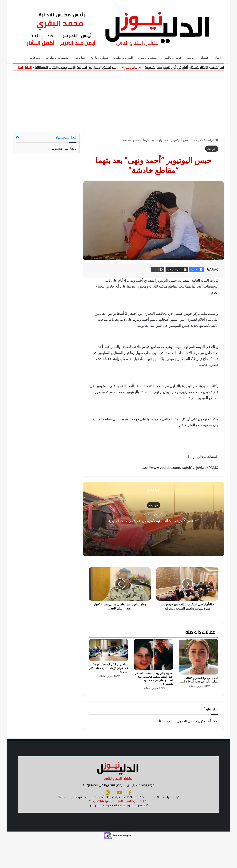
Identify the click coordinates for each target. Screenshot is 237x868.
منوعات (35, 58)
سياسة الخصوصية (99, 830)
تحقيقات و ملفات (57, 58)
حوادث (197, 140)
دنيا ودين (80, 58)
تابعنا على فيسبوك (64, 148)
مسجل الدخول (187, 721)
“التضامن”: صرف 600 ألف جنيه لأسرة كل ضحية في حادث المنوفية (154, 520)
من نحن (144, 830)
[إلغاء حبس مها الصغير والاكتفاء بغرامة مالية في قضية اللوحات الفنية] (199, 657)
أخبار (218, 58)
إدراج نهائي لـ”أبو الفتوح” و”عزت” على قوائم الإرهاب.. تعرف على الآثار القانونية (109, 668)
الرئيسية (211, 140)
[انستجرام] (108, 821)
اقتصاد (205, 58)
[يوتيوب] (119, 821)
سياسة (167, 826)
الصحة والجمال (148, 58)
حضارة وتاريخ (100, 58)
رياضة (191, 58)
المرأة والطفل (124, 58)
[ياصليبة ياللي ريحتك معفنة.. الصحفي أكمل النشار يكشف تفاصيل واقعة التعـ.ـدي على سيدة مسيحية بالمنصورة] (153, 654)
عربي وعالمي (173, 58)
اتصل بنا (118, 830)
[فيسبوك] (130, 821)
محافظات (130, 826)
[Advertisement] (118, 99)
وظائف (131, 830)
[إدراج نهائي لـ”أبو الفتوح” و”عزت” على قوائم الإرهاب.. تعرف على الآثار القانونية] (108, 650)
